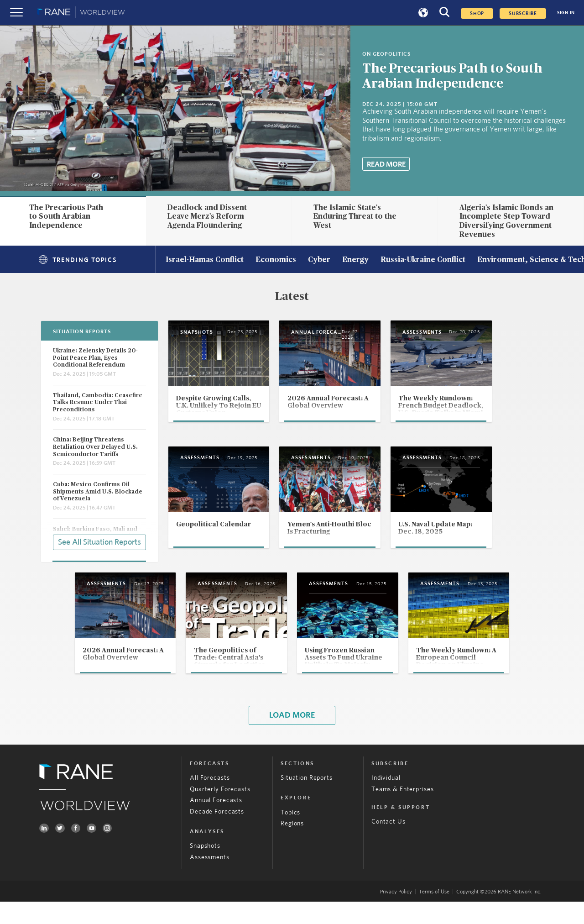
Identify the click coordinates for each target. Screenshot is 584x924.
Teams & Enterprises (402, 812)
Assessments (210, 880)
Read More (386, 164)
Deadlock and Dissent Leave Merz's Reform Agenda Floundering (207, 217)
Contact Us (388, 844)
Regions (292, 846)
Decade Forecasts (217, 834)
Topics (290, 835)
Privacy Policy (396, 914)
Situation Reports (307, 800)
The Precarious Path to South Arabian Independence (66, 217)
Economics (276, 260)
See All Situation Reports (99, 541)
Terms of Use (434, 914)
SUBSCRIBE (523, 13)
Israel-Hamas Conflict (205, 260)
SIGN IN (566, 13)
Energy (355, 260)
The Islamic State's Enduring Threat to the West (355, 217)
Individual (386, 800)
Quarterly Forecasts (220, 812)
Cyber (319, 260)
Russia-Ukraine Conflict (423, 260)
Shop (477, 13)
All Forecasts (210, 800)
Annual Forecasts (216, 823)
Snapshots (205, 869)
